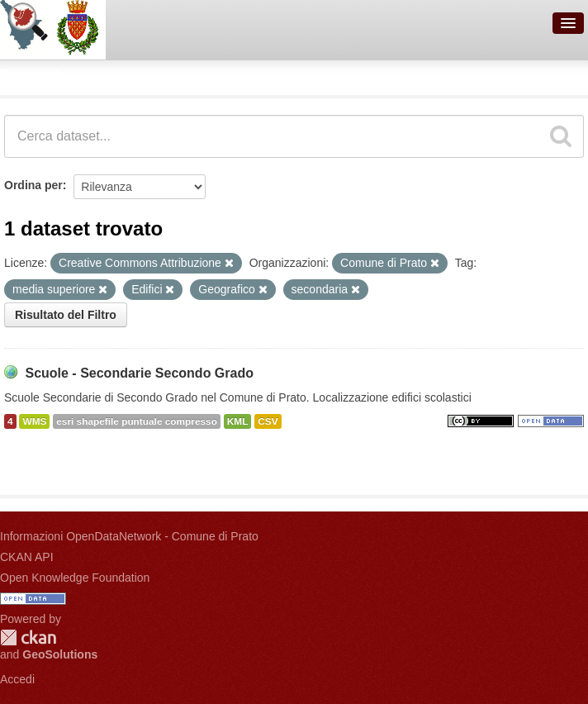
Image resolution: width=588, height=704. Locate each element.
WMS (34, 421)
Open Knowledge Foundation (75, 578)
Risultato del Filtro (66, 315)
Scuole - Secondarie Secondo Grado (139, 373)
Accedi (17, 679)
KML (238, 421)
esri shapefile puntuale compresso (137, 421)
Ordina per (33, 185)
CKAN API (27, 557)
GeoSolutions (60, 654)
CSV (268, 421)
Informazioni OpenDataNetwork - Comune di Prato (129, 536)
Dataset (30, 75)
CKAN (28, 637)
